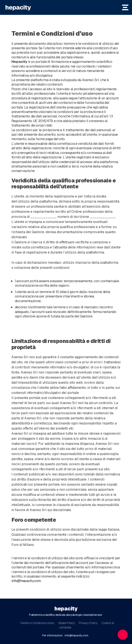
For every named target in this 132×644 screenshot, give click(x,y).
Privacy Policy (88, 623)
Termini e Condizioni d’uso (37, 623)
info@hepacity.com (26, 581)
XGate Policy (67, 623)
